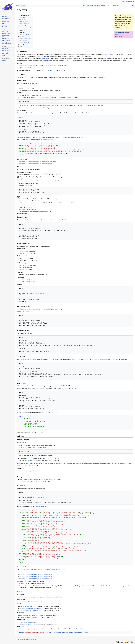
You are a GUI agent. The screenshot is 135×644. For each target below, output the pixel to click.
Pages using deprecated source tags (34, 632)
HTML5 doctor (25, 312)
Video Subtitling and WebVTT (27, 606)
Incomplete (48, 632)
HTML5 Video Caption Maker (27, 479)
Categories (21, 632)
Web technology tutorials (122, 32)
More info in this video (94, 629)
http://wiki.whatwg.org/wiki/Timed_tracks (30, 624)
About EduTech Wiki (29, 642)
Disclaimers (37, 642)
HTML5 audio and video (26, 68)
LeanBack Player (40, 506)
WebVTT (112, 54)
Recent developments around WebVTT (30, 617)
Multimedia (70, 632)
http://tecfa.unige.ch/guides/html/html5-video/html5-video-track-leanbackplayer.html (41, 569)
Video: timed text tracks (31, 460)
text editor (87, 106)
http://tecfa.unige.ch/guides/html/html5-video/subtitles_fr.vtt (35, 578)
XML (63, 77)
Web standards (78, 632)
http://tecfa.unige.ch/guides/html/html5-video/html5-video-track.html (37, 162)
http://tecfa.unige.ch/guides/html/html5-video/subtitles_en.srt (35, 576)
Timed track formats (24, 622)
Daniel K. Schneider (46, 70)
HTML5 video (45, 59)
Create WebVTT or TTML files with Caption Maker (38, 482)
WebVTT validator (24, 471)
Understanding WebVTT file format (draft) (30, 610)
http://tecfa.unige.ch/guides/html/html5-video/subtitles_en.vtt (35, 164)
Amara (21, 629)
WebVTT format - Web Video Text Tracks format (32, 615)
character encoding (36, 95)
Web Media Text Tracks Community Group (30, 602)
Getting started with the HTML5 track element (31, 608)
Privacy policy (20, 642)
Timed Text (22, 66)
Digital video (87, 632)
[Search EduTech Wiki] (120, 5)
